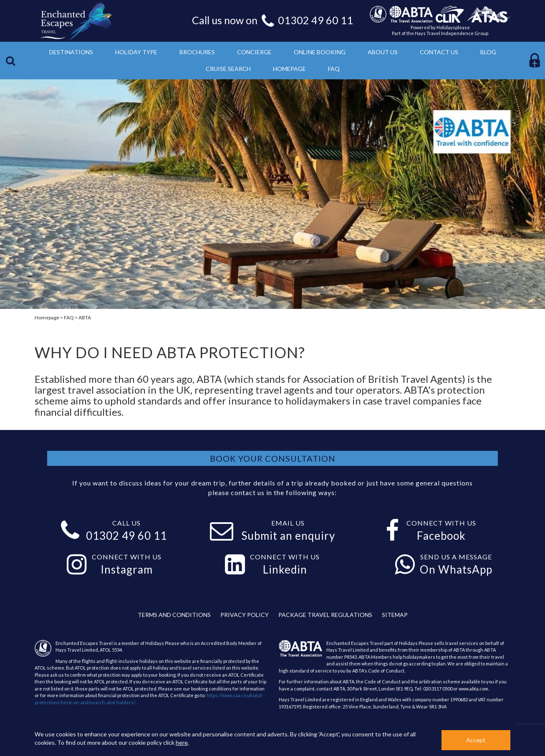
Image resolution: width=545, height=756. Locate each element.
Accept (476, 740)
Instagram (127, 569)
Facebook (441, 536)
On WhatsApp (456, 569)
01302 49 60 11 (315, 20)
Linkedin (285, 569)
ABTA (85, 317)
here (182, 742)
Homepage (47, 317)
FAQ (69, 317)
